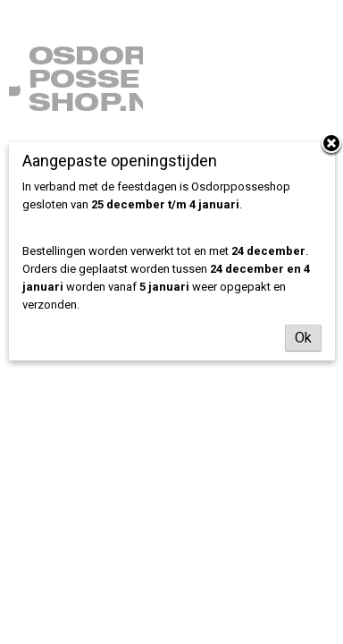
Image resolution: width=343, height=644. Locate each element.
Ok (303, 338)
